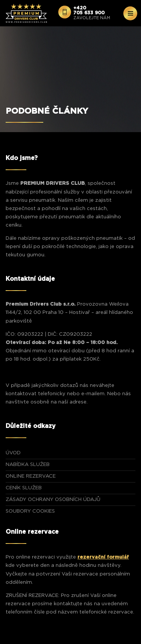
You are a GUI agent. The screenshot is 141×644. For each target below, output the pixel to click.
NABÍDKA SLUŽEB (28, 465)
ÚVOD (13, 453)
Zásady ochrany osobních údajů (53, 500)
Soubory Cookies (30, 511)
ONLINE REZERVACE (31, 476)
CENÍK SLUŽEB (24, 488)
